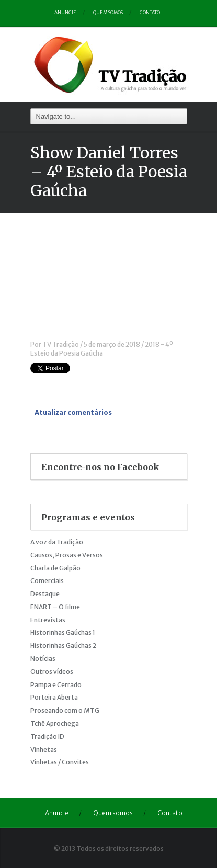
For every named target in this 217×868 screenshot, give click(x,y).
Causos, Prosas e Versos (67, 555)
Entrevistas (48, 620)
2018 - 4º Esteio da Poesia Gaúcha (102, 349)
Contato (150, 12)
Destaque (45, 594)
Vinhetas (44, 750)
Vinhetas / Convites (60, 762)
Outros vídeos (52, 672)
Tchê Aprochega (55, 723)
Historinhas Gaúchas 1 (63, 632)
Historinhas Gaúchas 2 (63, 646)
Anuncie (65, 12)
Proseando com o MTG (65, 710)
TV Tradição (61, 344)
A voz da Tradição (57, 542)
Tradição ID (47, 736)
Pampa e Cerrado (56, 685)
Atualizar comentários (73, 412)
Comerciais (47, 581)
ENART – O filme (55, 607)
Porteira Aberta (54, 697)
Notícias (43, 659)
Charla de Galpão (55, 568)
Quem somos (108, 12)
